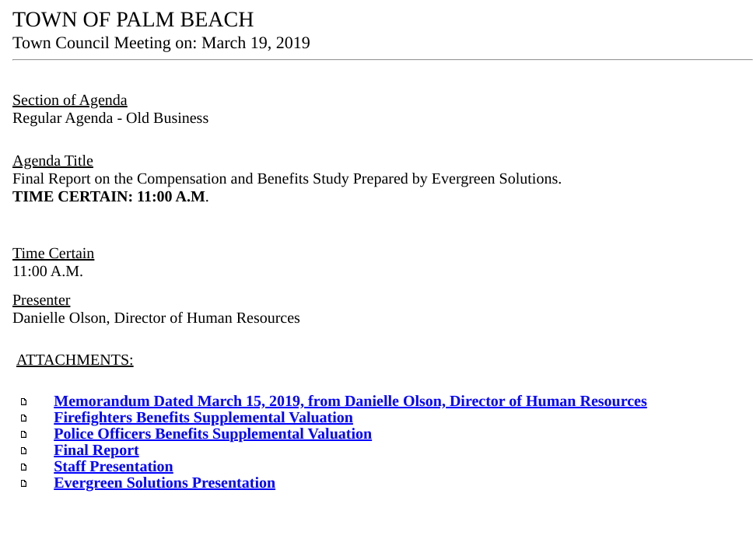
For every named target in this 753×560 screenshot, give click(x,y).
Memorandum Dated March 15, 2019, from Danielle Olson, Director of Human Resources (350, 401)
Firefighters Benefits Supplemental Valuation (203, 418)
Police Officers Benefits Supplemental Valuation (213, 434)
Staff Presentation (114, 467)
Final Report (96, 450)
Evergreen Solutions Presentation (165, 483)
